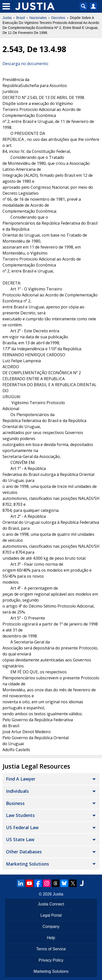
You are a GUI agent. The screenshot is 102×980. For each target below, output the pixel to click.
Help (51, 938)
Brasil (21, 18)
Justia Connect (51, 904)
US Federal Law (22, 827)
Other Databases (24, 852)
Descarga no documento (25, 64)
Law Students (20, 815)
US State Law (20, 839)
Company (51, 927)
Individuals (17, 791)
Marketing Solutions (27, 864)
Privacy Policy (51, 960)
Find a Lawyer (21, 779)
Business (15, 803)
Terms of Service (51, 949)
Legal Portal (51, 915)
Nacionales (38, 18)
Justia (7, 18)
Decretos (58, 18)
